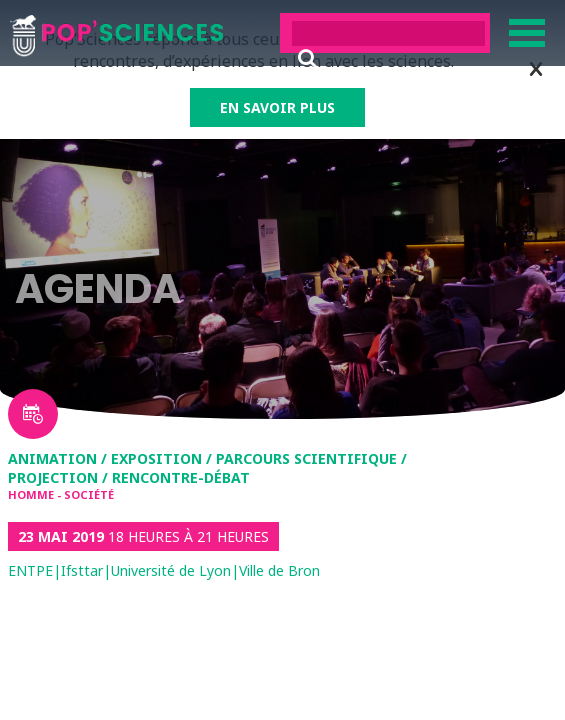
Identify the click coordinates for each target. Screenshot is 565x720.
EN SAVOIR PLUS (277, 107)
